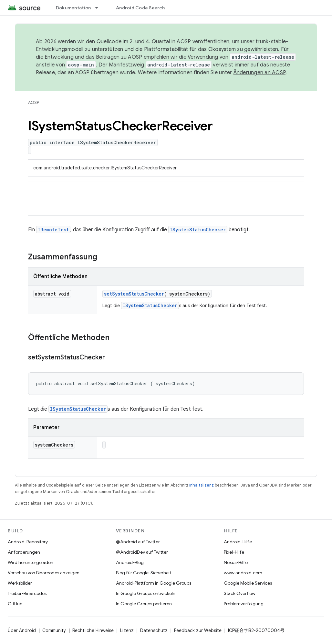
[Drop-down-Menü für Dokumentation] (99, 8)
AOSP (34, 102)
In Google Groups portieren (144, 604)
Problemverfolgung (244, 604)
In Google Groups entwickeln (146, 593)
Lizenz (127, 630)
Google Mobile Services (248, 583)
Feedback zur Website (198, 630)
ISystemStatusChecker (198, 230)
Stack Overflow (240, 593)
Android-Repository (28, 542)
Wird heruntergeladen (31, 562)
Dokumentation (73, 8)
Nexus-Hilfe (236, 562)
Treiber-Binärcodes (27, 593)
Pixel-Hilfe (234, 552)
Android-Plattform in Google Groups (154, 583)
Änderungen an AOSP (260, 73)
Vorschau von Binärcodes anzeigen (44, 573)
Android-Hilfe (238, 542)
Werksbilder (20, 583)
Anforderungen (24, 552)
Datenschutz (154, 630)
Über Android (22, 630)
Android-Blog (130, 562)
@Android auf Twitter (138, 542)
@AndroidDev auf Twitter (142, 552)
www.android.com (243, 573)
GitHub (15, 604)
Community (54, 630)
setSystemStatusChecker (134, 294)
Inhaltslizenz (202, 485)
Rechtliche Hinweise (93, 630)
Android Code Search (140, 8)
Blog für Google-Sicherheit (144, 573)
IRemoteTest (53, 230)
